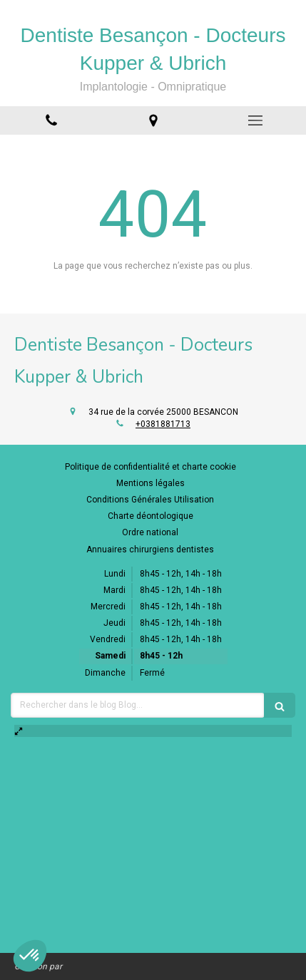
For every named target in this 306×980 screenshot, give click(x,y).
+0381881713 (163, 424)
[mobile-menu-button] (255, 120)
